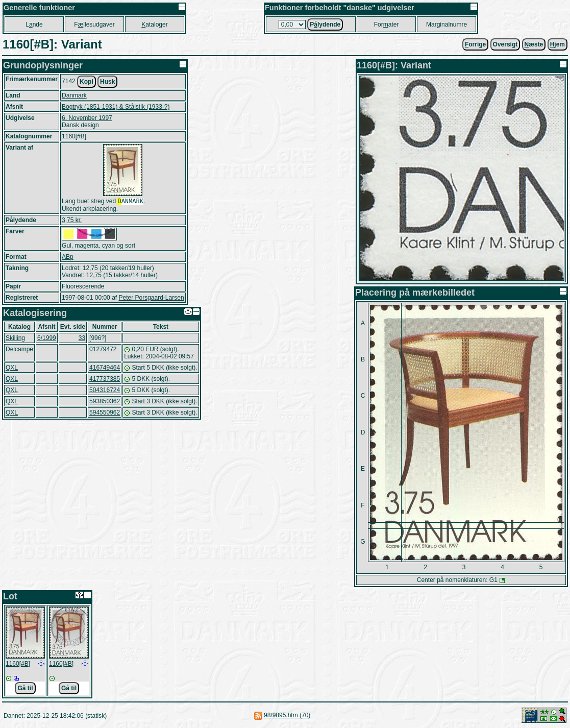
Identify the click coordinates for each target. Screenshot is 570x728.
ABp (68, 258)
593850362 (105, 402)
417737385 (105, 380)
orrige (475, 44)
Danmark (74, 95)
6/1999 (47, 339)
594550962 (105, 414)
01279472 (103, 350)
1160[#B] (18, 664)
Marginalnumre (447, 25)
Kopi (86, 82)
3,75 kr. (72, 221)
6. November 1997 (87, 118)
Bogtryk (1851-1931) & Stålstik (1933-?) (116, 107)
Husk (107, 82)
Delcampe (19, 350)
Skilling (15, 339)
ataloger (154, 25)
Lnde (34, 25)
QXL (12, 369)
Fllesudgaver (94, 25)
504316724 (105, 391)
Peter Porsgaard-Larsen (151, 299)
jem (557, 44)
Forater (387, 25)
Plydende (325, 25)
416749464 (105, 369)
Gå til (25, 688)
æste (534, 44)
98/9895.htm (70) (287, 715)
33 (82, 339)
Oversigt (505, 44)
